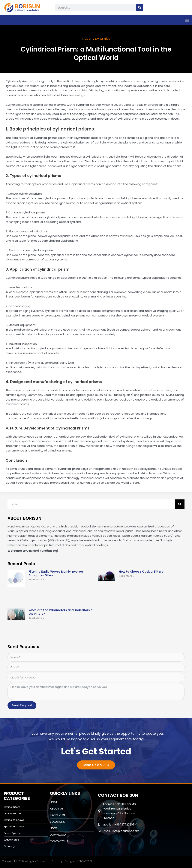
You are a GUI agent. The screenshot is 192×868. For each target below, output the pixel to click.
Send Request (22, 705)
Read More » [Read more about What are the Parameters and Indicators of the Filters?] (36, 618)
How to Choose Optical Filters (141, 571)
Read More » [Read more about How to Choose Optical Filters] (127, 576)
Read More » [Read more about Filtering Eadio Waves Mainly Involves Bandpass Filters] (36, 579)
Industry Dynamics (96, 38)
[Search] (140, 8)
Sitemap (58, 861)
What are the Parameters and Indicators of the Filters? (61, 612)
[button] (187, 20)
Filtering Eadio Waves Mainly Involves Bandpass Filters (56, 573)
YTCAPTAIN (85, 861)
